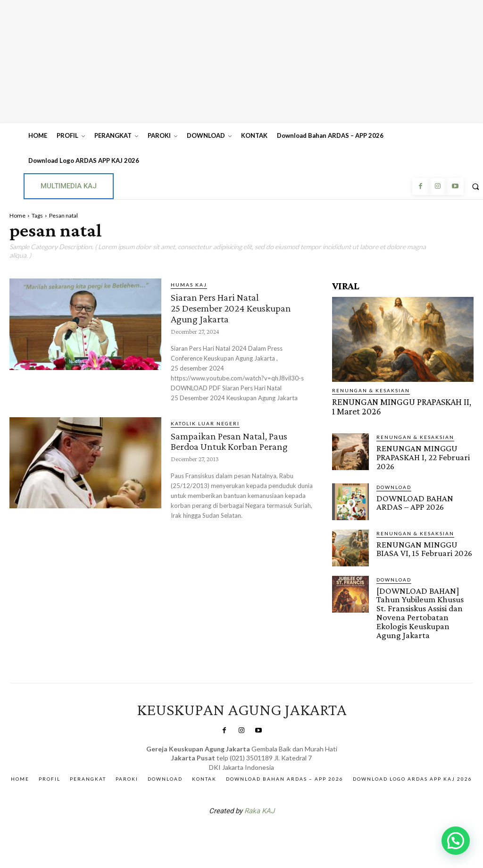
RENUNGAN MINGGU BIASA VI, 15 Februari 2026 (422, 543)
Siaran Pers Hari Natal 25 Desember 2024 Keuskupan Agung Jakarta (237, 307)
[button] (456, 841)
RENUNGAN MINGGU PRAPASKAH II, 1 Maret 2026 (394, 405)
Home (17, 215)
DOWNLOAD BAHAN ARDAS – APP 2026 (425, 497)
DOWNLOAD (394, 481)
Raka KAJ (259, 793)
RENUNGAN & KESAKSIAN (371, 390)
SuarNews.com (227, 817)
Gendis (270, 817)
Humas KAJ (189, 285)
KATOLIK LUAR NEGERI (205, 421)
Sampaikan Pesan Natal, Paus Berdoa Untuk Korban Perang (237, 439)
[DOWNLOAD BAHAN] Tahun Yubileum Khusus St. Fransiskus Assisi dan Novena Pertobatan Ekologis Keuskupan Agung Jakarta (425, 601)
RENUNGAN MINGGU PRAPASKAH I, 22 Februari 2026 (418, 453)
